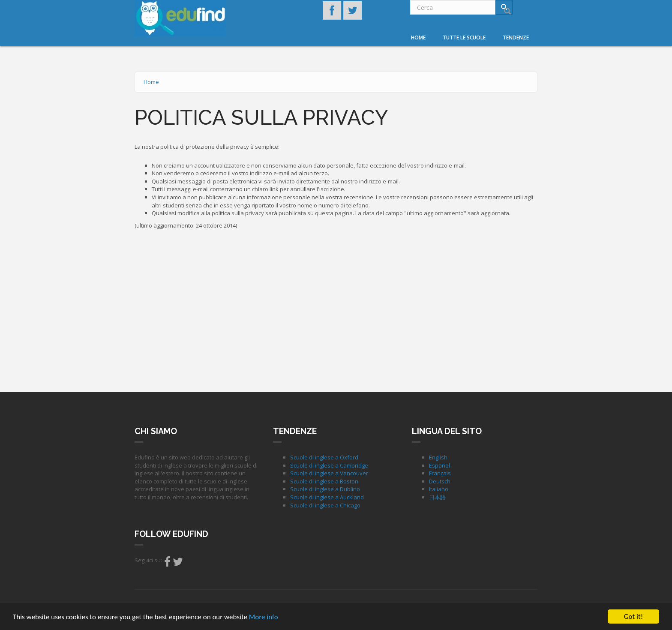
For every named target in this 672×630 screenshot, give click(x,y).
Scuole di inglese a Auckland (327, 497)
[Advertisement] (336, 309)
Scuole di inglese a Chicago (325, 505)
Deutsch (440, 481)
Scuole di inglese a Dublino (325, 489)
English (438, 457)
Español (439, 465)
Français (440, 473)
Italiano (439, 489)
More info (264, 617)
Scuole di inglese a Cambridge (329, 465)
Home (418, 37)
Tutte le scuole (464, 37)
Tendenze (516, 37)
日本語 (437, 497)
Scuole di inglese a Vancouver (329, 473)
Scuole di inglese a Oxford (324, 457)
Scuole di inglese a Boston (324, 481)
